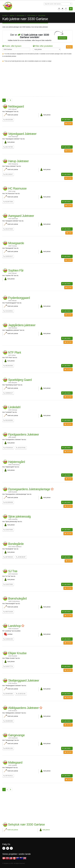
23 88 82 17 (8, 393)
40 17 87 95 (8, 147)
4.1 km (68, 123)
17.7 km (68, 615)
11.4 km (68, 369)
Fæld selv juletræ (13, 830)
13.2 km (68, 397)
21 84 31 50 (8, 639)
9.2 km (68, 287)
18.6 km (68, 697)
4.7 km (68, 151)
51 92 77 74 (8, 666)
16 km (69, 479)
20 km (69, 779)
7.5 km (68, 260)
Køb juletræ (46, 830)
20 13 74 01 (21, 448)
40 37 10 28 (8, 612)
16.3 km (68, 506)
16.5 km (68, 533)
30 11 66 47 (8, 174)
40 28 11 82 (8, 748)
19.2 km (68, 725)
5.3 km (68, 205)
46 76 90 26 (8, 557)
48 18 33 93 (8, 366)
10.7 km (68, 342)
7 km (69, 233)
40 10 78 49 (8, 229)
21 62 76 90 (8, 530)
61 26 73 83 (8, 202)
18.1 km (68, 670)
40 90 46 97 (21, 557)
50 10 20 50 (8, 420)
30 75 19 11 (8, 776)
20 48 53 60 (8, 694)
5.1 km (68, 178)
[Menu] (71, 9)
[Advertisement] (37, 81)
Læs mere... (67, 120)
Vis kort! (62, 38)
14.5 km (68, 424)
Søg (69, 47)
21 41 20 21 (8, 311)
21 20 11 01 (21, 694)
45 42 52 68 (8, 120)
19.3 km (68, 752)
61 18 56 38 (8, 502)
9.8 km (68, 315)
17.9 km (68, 643)
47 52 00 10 (8, 448)
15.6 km (68, 451)
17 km (69, 561)
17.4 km (68, 588)
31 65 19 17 (8, 256)
